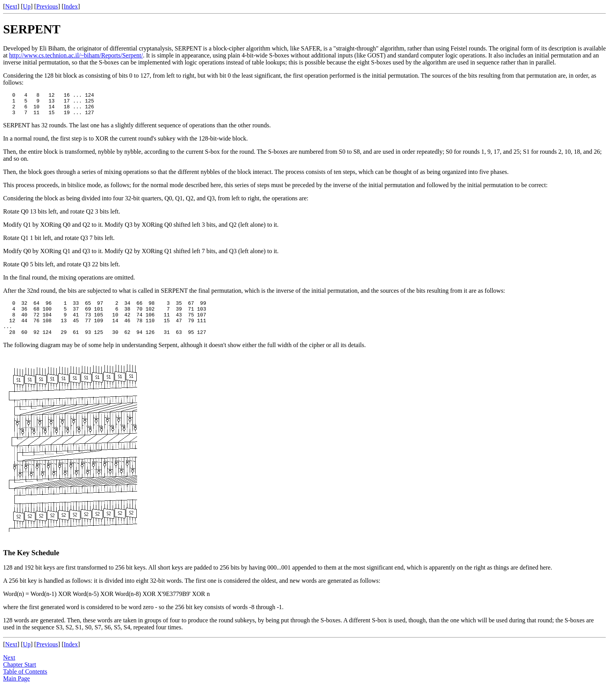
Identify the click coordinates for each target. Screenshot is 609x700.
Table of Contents (25, 683)
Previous (47, 6)
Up (27, 6)
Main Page (17, 690)
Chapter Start (20, 676)
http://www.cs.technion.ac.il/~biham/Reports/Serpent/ (76, 55)
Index (71, 6)
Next (11, 6)
